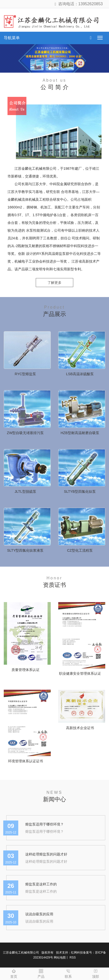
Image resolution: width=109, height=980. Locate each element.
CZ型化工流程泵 (80, 550)
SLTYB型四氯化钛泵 (80, 491)
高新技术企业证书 (80, 728)
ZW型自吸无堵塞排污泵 (25, 433)
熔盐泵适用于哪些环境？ (44, 824)
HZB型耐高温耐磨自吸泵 (80, 433)
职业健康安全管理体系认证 (80, 673)
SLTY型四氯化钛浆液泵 (25, 550)
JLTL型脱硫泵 (25, 491)
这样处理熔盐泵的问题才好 (46, 854)
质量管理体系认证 (25, 670)
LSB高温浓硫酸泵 (80, 374)
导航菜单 (12, 38)
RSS (72, 958)
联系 (68, 973)
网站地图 (60, 958)
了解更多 (54, 283)
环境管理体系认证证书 (25, 761)
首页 (14, 973)
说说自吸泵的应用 (39, 914)
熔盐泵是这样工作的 (41, 884)
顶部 (95, 973)
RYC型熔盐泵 (25, 374)
